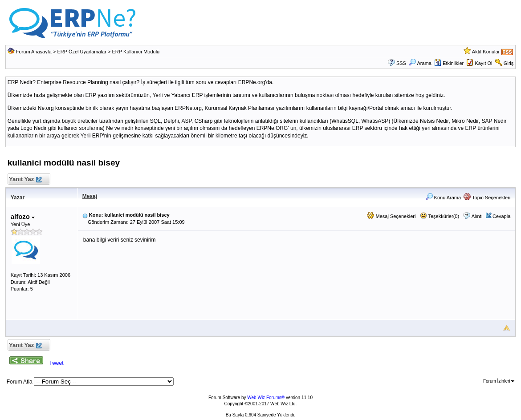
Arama (420, 63)
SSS (401, 63)
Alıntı (477, 216)
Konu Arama (444, 198)
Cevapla (501, 216)
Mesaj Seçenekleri (391, 216)
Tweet (57, 363)
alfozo (23, 216)
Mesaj (90, 196)
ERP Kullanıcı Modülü (136, 52)
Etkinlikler (449, 63)
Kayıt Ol (483, 63)
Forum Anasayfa (34, 52)
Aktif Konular (486, 52)
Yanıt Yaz (25, 180)
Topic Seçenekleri (487, 198)
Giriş (509, 63)
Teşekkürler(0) (440, 216)
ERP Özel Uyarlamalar (81, 52)
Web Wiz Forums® (266, 398)
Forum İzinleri (499, 381)
